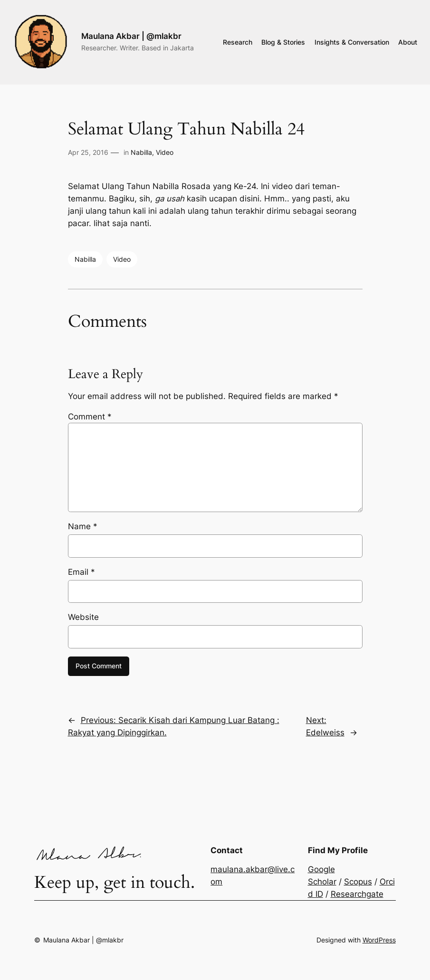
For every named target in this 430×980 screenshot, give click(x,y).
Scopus (358, 882)
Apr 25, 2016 (88, 152)
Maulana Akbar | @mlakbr (131, 36)
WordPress (379, 940)
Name (83, 526)
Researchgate (357, 894)
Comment (90, 417)
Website (83, 617)
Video (165, 152)
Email (81, 572)
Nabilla (141, 152)
